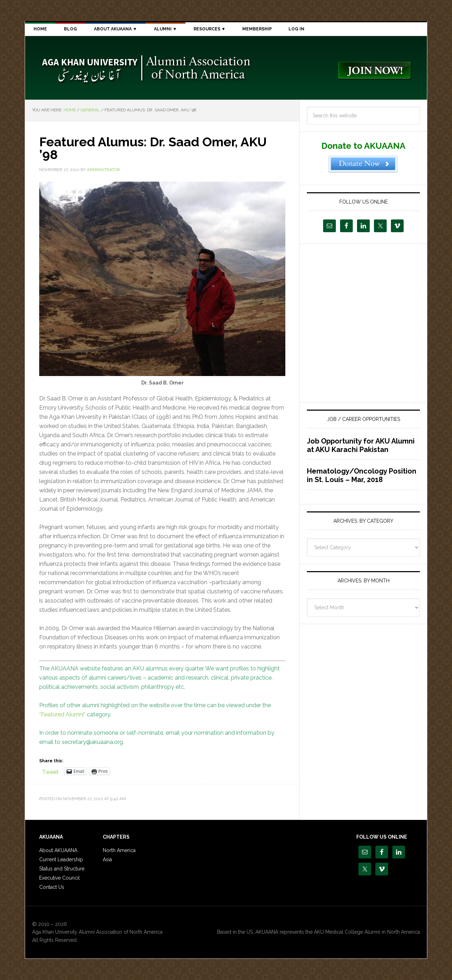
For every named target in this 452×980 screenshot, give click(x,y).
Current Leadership (61, 859)
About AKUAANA (58, 850)
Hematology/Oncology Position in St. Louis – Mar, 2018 (362, 475)
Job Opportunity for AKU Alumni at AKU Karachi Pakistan (361, 445)
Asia (107, 859)
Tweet (50, 771)
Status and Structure (62, 869)
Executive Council (60, 878)
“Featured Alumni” (62, 714)
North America (119, 850)
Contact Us (52, 887)
